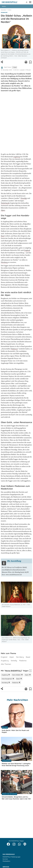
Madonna (14, 349)
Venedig (24, 198)
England (27, 250)
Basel (3, 236)
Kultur (4, 6)
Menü (30, 2)
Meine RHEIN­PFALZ (13, 671)
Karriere (5, 859)
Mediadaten (6, 861)
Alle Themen (6, 664)
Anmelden (27, 2)
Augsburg (17, 157)
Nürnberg (4, 262)
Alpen (3, 210)
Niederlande (5, 203)
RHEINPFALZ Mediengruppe (11, 857)
